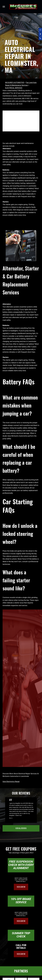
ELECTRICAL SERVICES (14, 88)
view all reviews (21, 828)
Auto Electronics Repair (11, 782)
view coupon (21, 887)
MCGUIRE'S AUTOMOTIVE (15, 83)
